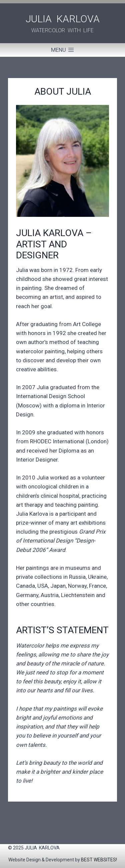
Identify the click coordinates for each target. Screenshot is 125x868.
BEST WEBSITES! (99, 860)
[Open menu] (62, 50)
